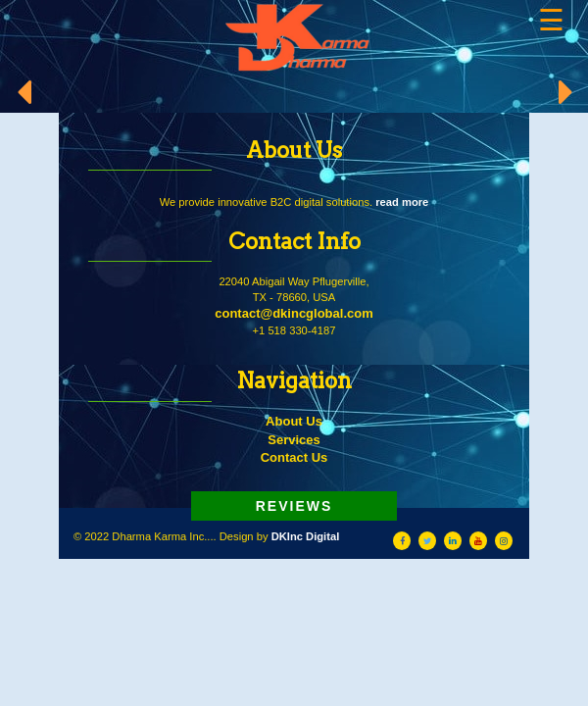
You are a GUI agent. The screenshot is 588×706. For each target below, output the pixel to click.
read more (402, 202)
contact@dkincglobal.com (294, 313)
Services (294, 440)
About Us (294, 421)
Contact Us (294, 457)
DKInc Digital (306, 536)
